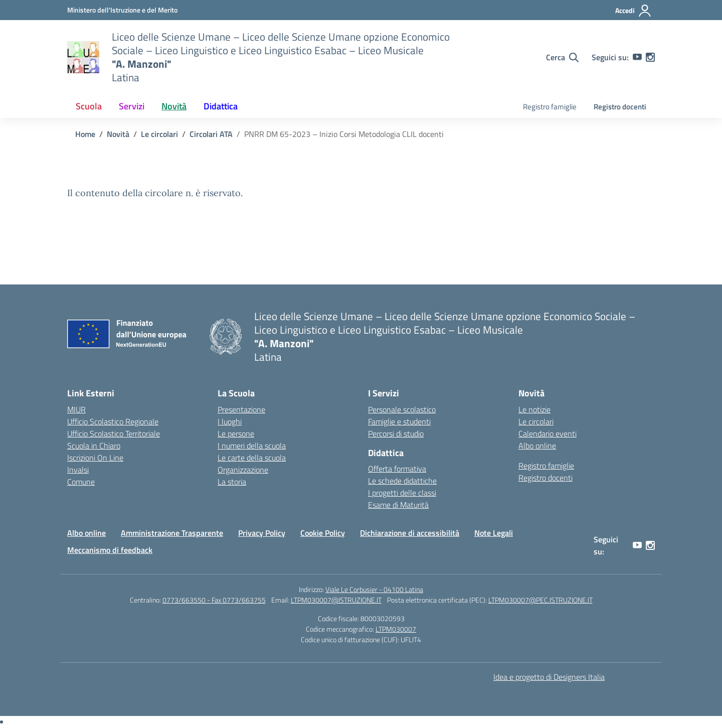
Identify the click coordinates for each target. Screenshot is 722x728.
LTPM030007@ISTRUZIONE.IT (336, 600)
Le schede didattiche (402, 481)
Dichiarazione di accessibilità (410, 533)
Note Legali (494, 533)
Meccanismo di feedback (110, 550)
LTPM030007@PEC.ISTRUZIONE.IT (540, 600)
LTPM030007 (396, 629)
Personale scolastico (402, 409)
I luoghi (230, 421)
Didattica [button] (221, 106)
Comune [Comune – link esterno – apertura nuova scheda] (81, 482)
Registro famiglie (550, 107)
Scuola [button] (89, 106)
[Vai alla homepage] (83, 57)
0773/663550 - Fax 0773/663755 (214, 600)
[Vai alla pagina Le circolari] (159, 134)
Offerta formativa (397, 469)
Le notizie (534, 409)
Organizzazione (243, 470)
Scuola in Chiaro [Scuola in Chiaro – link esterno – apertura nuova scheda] (94, 446)
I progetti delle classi (402, 493)
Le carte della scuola (252, 458)
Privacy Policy (262, 533)
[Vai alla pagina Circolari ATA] (211, 134)
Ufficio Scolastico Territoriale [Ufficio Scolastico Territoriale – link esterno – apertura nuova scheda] (114, 433)
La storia (232, 482)
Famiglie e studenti (399, 421)
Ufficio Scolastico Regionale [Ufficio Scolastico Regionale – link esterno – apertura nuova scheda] (113, 421)
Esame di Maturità (398, 505)
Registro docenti (620, 107)
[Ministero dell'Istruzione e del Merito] (122, 10)
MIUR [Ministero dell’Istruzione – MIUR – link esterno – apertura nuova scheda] (76, 409)
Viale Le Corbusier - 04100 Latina (374, 589)
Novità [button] (174, 106)
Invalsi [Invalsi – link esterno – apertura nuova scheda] (78, 470)
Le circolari (536, 421)
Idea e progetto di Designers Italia (549, 677)
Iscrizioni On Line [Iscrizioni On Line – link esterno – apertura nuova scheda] (95, 458)
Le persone (236, 433)
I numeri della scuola (252, 446)
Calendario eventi (548, 433)
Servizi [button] (132, 106)
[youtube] (637, 57)
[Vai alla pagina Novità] (118, 134)
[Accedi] (634, 11)
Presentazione (241, 409)
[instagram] (650, 57)
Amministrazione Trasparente (172, 533)
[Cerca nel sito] (562, 57)
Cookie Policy (323, 533)
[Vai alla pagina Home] (85, 134)
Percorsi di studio (396, 433)
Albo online (537, 446)
